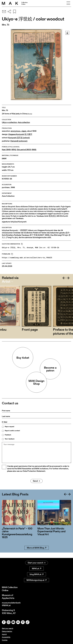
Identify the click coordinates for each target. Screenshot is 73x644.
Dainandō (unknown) (19, 141)
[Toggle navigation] (68, 3)
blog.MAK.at (37, 574)
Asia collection (24, 122)
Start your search (37, 562)
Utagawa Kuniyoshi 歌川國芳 (20, 134)
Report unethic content (12, 431)
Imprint (4, 634)
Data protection (7, 631)
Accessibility (6, 637)
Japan (24, 131)
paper (4, 158)
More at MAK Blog (37, 553)
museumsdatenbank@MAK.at (12, 604)
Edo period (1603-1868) (27, 150)
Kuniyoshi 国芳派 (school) (19, 138)
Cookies (5, 640)
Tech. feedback (10, 439)
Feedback (8, 435)
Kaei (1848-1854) (9, 150)
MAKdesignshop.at (36, 580)
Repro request (9, 427)
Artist (6, 281)
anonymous (16, 131)
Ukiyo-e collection (9, 122)
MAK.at (37, 568)
